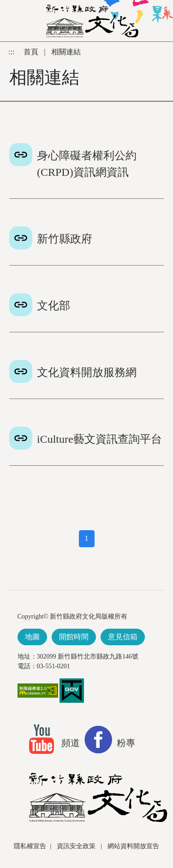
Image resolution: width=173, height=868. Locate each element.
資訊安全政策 (77, 846)
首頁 (32, 52)
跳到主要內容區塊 (5, 46)
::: (12, 52)
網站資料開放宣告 (133, 846)
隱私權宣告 (30, 846)
